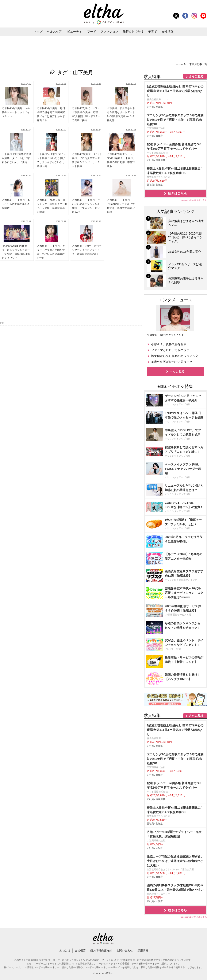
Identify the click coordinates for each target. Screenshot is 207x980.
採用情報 (143, 950)
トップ (38, 32)
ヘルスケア (54, 32)
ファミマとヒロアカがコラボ (170, 350)
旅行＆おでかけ (133, 32)
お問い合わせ (125, 950)
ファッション (109, 32)
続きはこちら (177, 193)
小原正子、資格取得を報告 (169, 344)
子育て (153, 32)
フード (92, 32)
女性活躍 (168, 32)
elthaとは (64, 950)
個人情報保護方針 (101, 950)
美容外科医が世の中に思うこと (172, 362)
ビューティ (74, 32)
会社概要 (80, 950)
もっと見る (177, 371)
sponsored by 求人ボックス (194, 200)
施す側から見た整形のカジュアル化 (175, 356)
